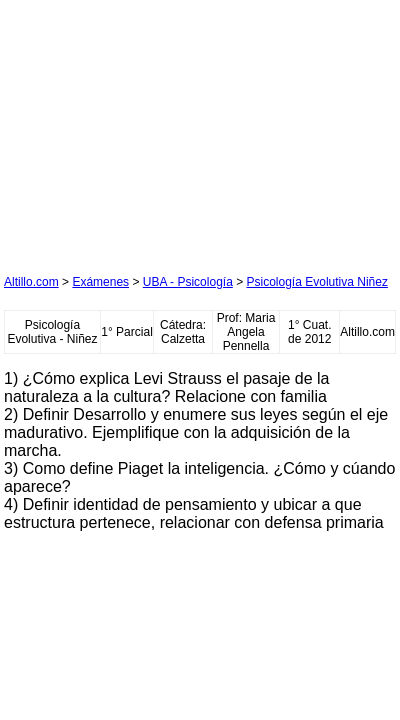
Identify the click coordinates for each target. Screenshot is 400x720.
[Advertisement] (154, 129)
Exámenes (100, 282)
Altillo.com (31, 282)
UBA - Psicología (188, 282)
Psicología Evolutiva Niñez (317, 282)
